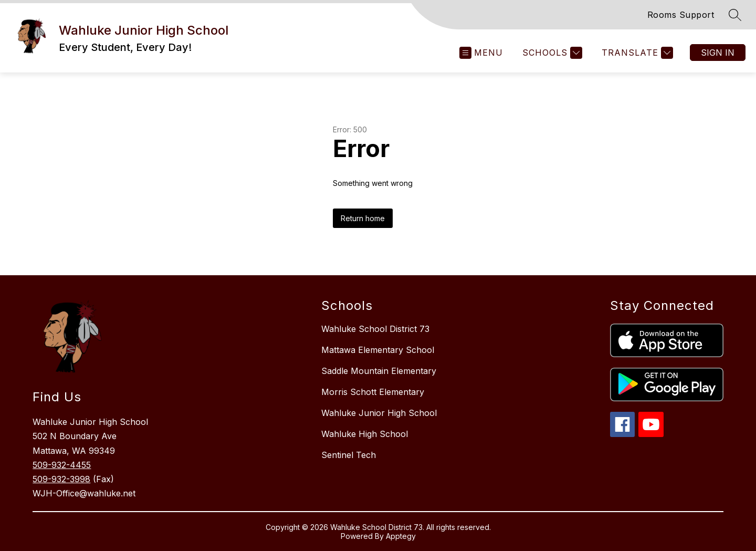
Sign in (718, 53)
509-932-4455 (62, 465)
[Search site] (735, 15)
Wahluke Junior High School (379, 413)
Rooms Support (681, 15)
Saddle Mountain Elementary (379, 371)
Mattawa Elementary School (378, 350)
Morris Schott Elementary (373, 392)
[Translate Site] (636, 53)
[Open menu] (481, 53)
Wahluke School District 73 (375, 329)
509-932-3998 (61, 479)
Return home (363, 218)
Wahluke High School (365, 434)
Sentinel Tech (349, 455)
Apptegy (401, 536)
